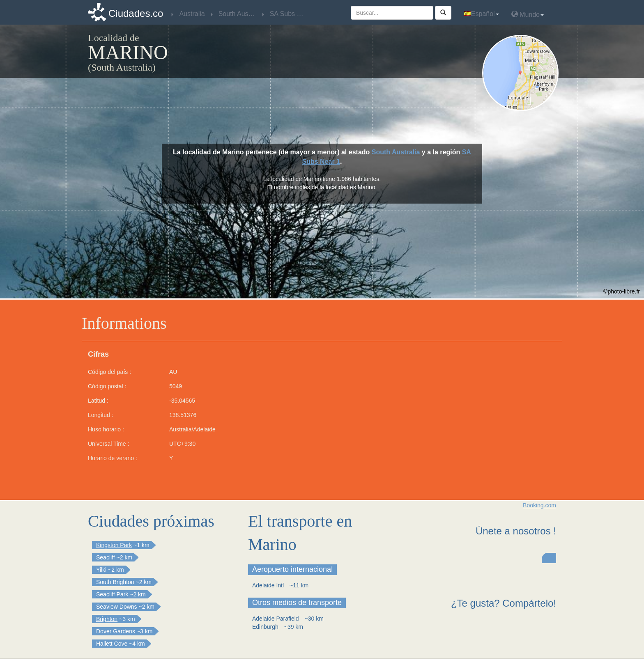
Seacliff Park (112, 594)
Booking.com (539, 505)
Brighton (107, 619)
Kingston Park (114, 545)
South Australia (396, 152)
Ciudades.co (136, 13)
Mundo (528, 14)
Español (481, 14)
